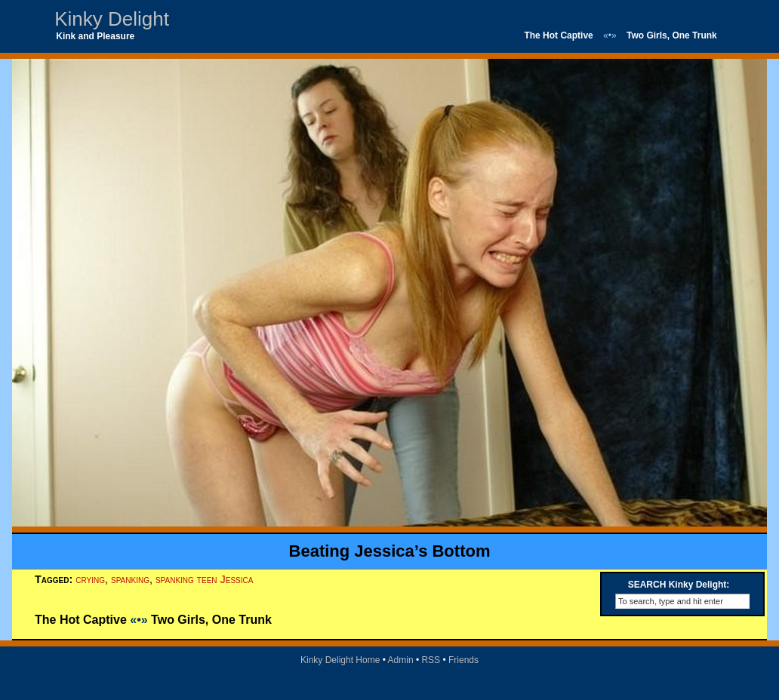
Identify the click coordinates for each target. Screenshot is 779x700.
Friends (463, 660)
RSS (431, 660)
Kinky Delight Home (340, 660)
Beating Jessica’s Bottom (390, 551)
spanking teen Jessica (204, 579)
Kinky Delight (112, 19)
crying (90, 579)
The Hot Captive (558, 35)
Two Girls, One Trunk (672, 35)
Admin (401, 660)
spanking (130, 579)
